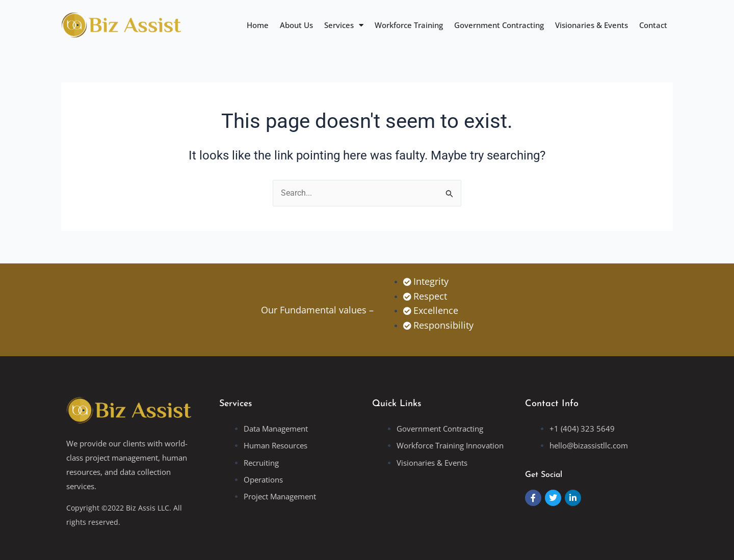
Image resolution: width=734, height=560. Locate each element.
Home (258, 25)
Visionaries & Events (592, 25)
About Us (296, 25)
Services (344, 25)
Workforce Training (409, 25)
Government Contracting (499, 25)
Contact (653, 25)
